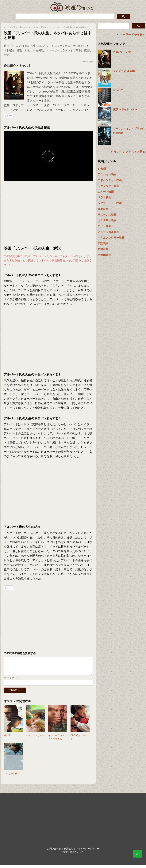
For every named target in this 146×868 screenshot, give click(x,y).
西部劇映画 (104, 255)
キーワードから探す (132, 34)
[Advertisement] (48, 213)
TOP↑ (137, 854)
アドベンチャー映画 (110, 180)
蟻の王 (7, 738)
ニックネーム (12, 681)
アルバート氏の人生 (40, 73)
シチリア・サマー (35, 738)
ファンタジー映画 (108, 186)
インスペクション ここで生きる (57, 740)
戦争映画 (103, 249)
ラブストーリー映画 (110, 203)
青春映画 (103, 209)
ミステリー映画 (107, 220)
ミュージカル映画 (108, 232)
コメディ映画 (106, 192)
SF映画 (102, 169)
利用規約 (68, 851)
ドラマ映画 (104, 197)
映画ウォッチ (73, 7)
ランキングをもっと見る (130, 152)
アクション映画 (107, 174)
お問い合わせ (54, 851)
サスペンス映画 (107, 215)
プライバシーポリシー (87, 851)
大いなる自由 (11, 776)
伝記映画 (103, 243)
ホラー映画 (104, 226)
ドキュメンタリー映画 (111, 238)
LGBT (8, 116)
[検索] (65, 16)
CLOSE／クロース (79, 740)
